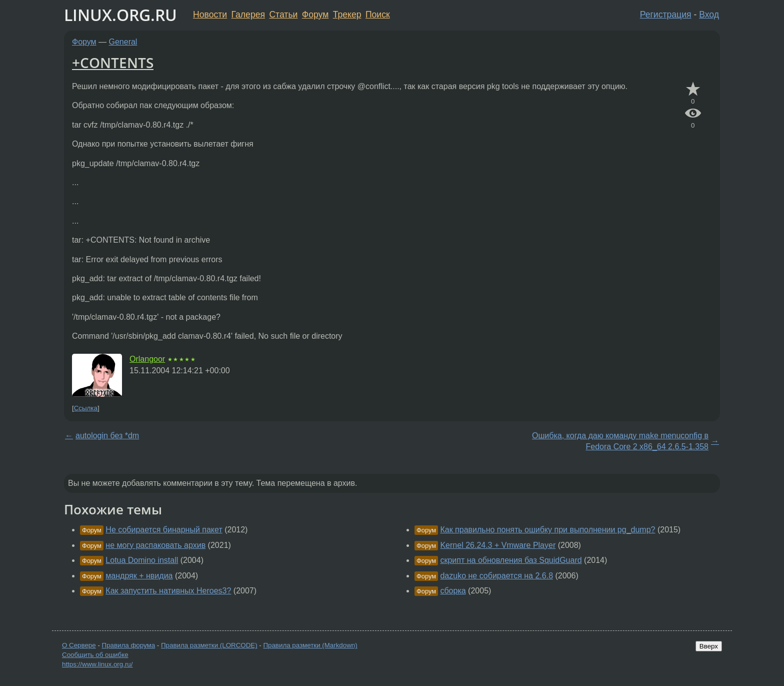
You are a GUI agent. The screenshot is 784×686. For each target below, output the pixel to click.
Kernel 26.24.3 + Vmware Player (498, 545)
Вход (709, 15)
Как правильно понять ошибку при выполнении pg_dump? (547, 530)
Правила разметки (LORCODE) (209, 645)
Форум (315, 15)
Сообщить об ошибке (95, 655)
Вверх (709, 646)
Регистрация (666, 15)
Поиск (378, 15)
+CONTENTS (113, 63)
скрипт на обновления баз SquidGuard (511, 560)
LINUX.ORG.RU (120, 15)
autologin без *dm (107, 436)
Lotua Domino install (142, 560)
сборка (453, 591)
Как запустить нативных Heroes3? (168, 591)
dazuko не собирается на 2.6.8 (496, 576)
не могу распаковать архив (155, 545)
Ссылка (86, 408)
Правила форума (129, 645)
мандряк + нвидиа (139, 576)
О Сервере (79, 645)
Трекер (347, 15)
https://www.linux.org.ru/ (97, 664)
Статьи (283, 15)
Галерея (248, 15)
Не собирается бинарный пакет (164, 530)
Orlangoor (147, 359)
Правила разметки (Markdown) (310, 645)
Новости (210, 15)
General (123, 42)
